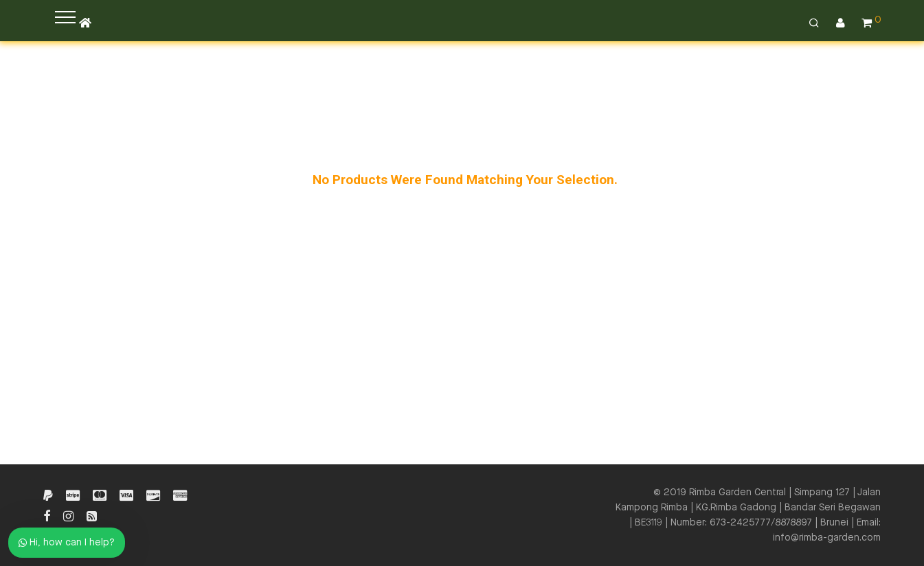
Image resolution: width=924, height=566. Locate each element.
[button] (65, 17)
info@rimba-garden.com (827, 538)
